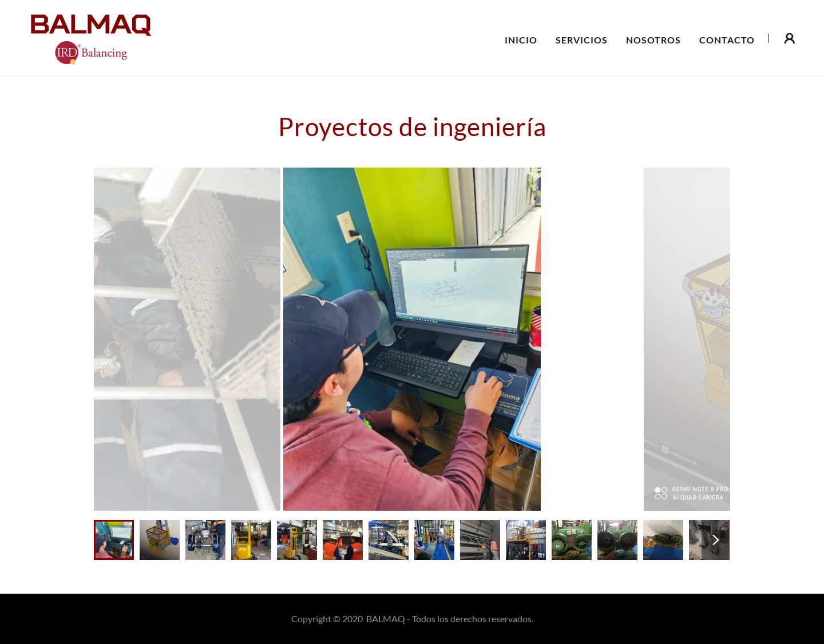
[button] (790, 38)
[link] (90, 37)
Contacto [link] (727, 40)
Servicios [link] (582, 40)
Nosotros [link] (653, 40)
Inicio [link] (521, 40)
